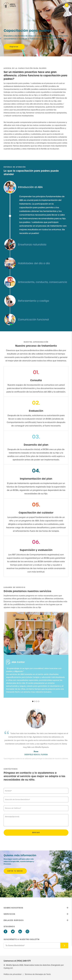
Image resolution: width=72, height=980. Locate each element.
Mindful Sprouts (12, 965)
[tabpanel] (36, 679)
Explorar (14, 47)
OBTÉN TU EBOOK (15, 871)
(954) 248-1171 (24, 961)
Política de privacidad (13, 974)
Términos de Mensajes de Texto (38, 974)
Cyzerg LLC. (8, 968)
